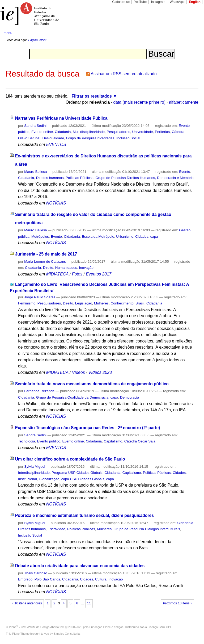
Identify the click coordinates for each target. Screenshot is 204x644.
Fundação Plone (100, 627)
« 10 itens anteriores (27, 603)
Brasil (140, 303)
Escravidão (56, 529)
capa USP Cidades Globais (83, 479)
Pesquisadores (118, 132)
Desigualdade (53, 138)
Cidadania (63, 132)
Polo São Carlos (47, 579)
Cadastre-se (121, 2)
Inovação (86, 268)
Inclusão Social (128, 138)
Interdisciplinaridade (34, 473)
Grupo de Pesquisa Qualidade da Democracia (72, 397)
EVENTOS (56, 145)
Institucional (27, 479)
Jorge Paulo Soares (40, 297)
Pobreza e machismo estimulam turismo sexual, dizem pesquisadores (84, 515)
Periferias (162, 132)
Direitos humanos (50, 178)
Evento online (42, 132)
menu (8, 33)
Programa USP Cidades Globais (77, 473)
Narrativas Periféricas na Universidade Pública (61, 118)
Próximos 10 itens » (178, 603)
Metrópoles (40, 237)
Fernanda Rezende (39, 391)
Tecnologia (27, 441)
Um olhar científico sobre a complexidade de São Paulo (70, 459)
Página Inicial (37, 40)
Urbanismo (125, 237)
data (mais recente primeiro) (139, 102)
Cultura (101, 579)
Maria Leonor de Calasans (45, 262)
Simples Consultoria (67, 634)
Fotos (77, 274)
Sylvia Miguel (35, 467)
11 (89, 603)
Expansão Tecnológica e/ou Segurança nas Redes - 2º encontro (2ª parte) (88, 428)
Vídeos (78, 372)
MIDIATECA (57, 274)
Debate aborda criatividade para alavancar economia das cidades (80, 566)
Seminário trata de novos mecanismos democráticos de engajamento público (92, 384)
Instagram (158, 2)
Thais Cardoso (36, 573)
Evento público (49, 441)
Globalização (49, 479)
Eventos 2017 (99, 274)
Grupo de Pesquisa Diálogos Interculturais (147, 529)
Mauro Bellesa (35, 172)
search (190, 33)
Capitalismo (113, 441)
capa (154, 237)
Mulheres (101, 303)
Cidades (142, 237)
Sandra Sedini (35, 126)
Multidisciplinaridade (89, 132)
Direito (48, 268)
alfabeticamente (184, 102)
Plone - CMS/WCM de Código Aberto (34, 627)
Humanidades (66, 268)
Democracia (129, 397)
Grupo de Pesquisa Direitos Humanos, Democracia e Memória (144, 178)
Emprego (25, 579)
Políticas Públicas (80, 178)
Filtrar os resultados (92, 96)
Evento (185, 172)
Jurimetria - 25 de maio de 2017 (46, 254)
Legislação (84, 303)
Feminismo (27, 303)
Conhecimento (122, 303)
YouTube (141, 2)
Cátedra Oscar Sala (140, 441)
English (195, 2)
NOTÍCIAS (56, 203)
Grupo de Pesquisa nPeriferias (90, 138)
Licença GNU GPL (160, 627)
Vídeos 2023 (100, 372)
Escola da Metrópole (98, 237)
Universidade (142, 132)
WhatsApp (177, 2)
